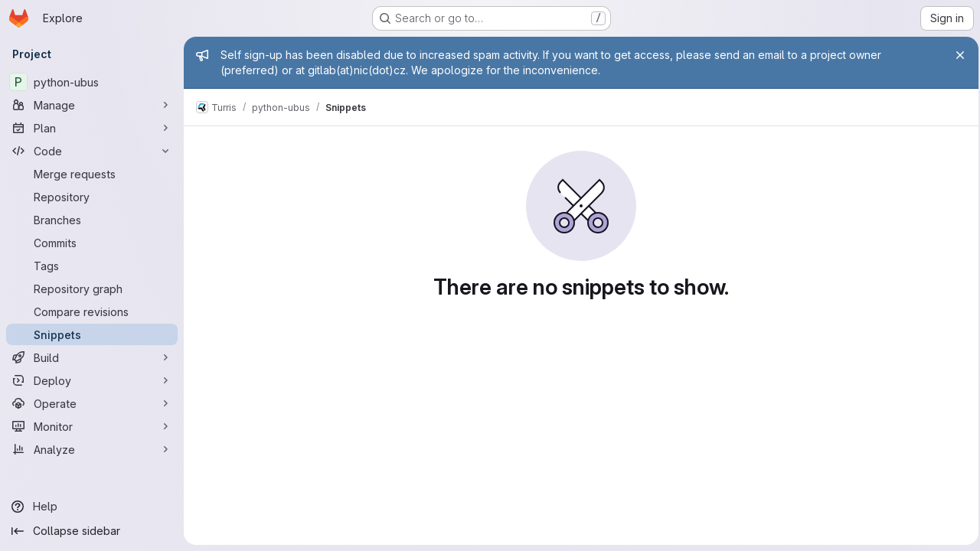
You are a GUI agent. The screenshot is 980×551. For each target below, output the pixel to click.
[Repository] (92, 197)
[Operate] (92, 403)
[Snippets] (92, 334)
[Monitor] (92, 426)
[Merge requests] (92, 174)
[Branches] (92, 220)
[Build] (92, 357)
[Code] (92, 151)
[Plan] (92, 128)
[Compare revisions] (92, 311)
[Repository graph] (92, 289)
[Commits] (92, 243)
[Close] (955, 55)
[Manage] (92, 105)
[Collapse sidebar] (92, 531)
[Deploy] (92, 380)
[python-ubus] (92, 82)
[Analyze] (92, 449)
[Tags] (92, 266)
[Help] (92, 507)
